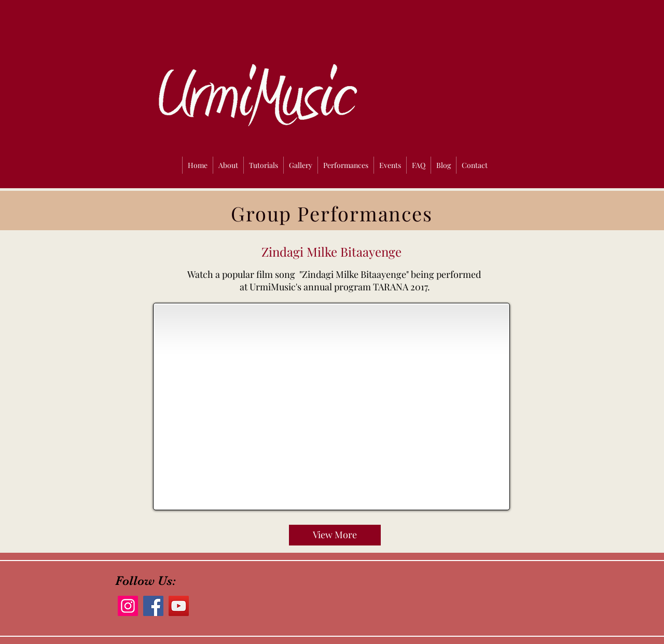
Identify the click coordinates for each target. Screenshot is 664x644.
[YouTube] (179, 606)
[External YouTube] (331, 407)
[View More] (335, 535)
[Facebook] (153, 606)
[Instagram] (128, 606)
